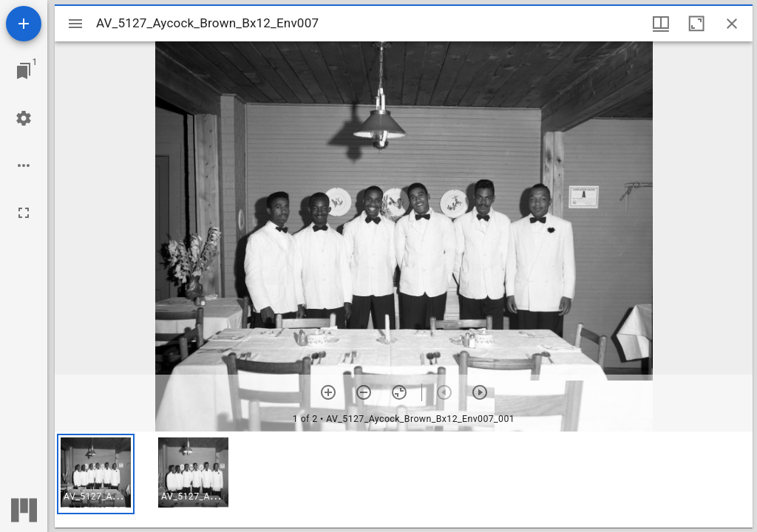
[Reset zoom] (399, 392)
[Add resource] (24, 24)
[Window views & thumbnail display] (661, 24)
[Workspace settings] (24, 118)
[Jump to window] (24, 71)
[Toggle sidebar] (75, 24)
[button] (96, 474)
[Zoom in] (328, 392)
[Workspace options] (24, 166)
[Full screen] (24, 213)
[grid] (404, 480)
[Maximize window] (696, 24)
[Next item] (480, 392)
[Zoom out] (364, 392)
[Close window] (732, 24)
